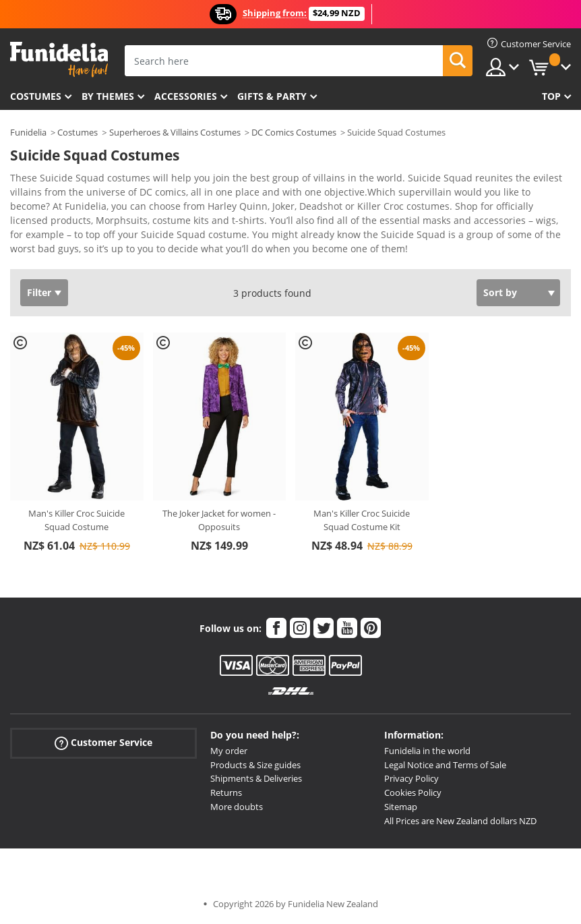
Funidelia (28, 132)
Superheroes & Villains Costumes (175, 132)
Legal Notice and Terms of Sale (445, 765)
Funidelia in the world (427, 751)
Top (551, 96)
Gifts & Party (272, 96)
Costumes (36, 96)
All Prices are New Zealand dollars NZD (460, 821)
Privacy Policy (411, 778)
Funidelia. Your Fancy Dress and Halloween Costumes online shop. (59, 60)
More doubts (237, 807)
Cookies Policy (413, 792)
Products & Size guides (255, 765)
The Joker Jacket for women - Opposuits (219, 520)
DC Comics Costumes (294, 132)
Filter (39, 292)
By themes (108, 96)
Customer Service (103, 743)
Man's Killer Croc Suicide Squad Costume (77, 520)
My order (229, 751)
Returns (226, 792)
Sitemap (401, 807)
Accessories (186, 96)
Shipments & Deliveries (256, 778)
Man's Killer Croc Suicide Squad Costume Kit (362, 520)
